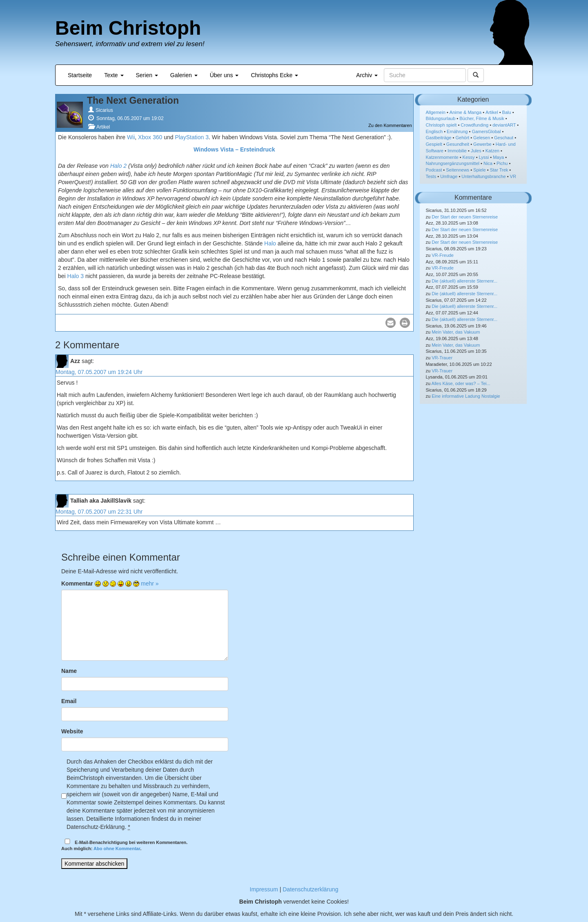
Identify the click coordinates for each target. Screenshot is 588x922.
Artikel (103, 127)
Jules (476, 151)
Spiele (480, 170)
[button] (391, 323)
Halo (270, 243)
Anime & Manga (465, 112)
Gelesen (482, 138)
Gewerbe (482, 144)
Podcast (434, 170)
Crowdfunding (474, 125)
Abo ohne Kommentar (117, 849)
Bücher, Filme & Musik (482, 118)
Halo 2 (118, 166)
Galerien (184, 75)
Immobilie (457, 151)
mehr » (150, 583)
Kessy (469, 157)
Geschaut (504, 138)
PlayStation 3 (192, 137)
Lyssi (484, 157)
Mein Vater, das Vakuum (456, 332)
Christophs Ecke (274, 75)
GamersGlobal (486, 131)
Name (69, 671)
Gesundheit (458, 144)
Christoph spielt (441, 125)
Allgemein (436, 112)
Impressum (264, 889)
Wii (131, 137)
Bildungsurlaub (441, 118)
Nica (488, 163)
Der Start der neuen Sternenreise (465, 217)
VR (513, 176)
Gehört (462, 138)
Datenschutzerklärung (310, 889)
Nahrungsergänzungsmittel (453, 163)
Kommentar (77, 583)
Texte (114, 75)
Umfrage (449, 176)
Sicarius (104, 110)
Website (72, 731)
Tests (431, 176)
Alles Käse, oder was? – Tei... (461, 383)
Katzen (492, 151)
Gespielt (434, 144)
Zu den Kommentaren (390, 125)
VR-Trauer (442, 358)
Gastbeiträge (439, 138)
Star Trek (499, 170)
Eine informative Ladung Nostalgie (466, 396)
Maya (498, 157)
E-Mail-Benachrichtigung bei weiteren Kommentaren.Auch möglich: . (124, 845)
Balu (507, 112)
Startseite (80, 75)
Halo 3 (76, 276)
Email (69, 701)
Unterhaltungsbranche (483, 176)
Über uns (224, 75)
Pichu (502, 163)
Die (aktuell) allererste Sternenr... (464, 281)
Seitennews (458, 170)
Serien (147, 75)
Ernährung (457, 131)
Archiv (367, 75)
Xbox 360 (150, 137)
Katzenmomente (442, 157)
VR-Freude (443, 255)
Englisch (434, 131)
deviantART (504, 125)
